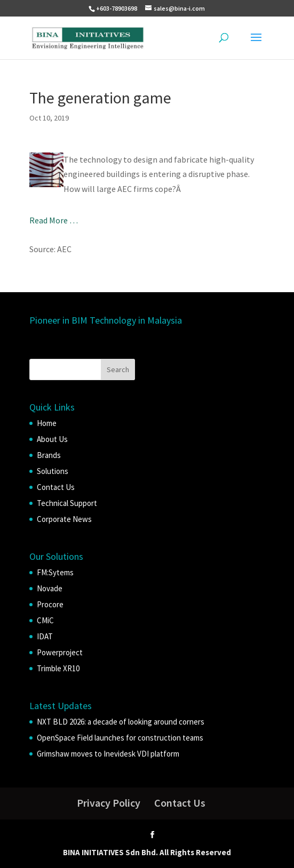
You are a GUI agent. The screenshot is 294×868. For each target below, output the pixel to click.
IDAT (45, 636)
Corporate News (64, 519)
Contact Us (56, 487)
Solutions (53, 471)
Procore (50, 604)
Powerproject (60, 652)
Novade (50, 588)
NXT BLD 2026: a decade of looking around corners (121, 722)
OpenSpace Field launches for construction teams (120, 738)
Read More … (54, 220)
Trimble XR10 (58, 668)
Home (47, 423)
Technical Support (67, 503)
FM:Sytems (55, 572)
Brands (49, 455)
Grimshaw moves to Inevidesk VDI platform (108, 754)
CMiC (45, 620)
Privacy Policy (109, 803)
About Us (52, 439)
